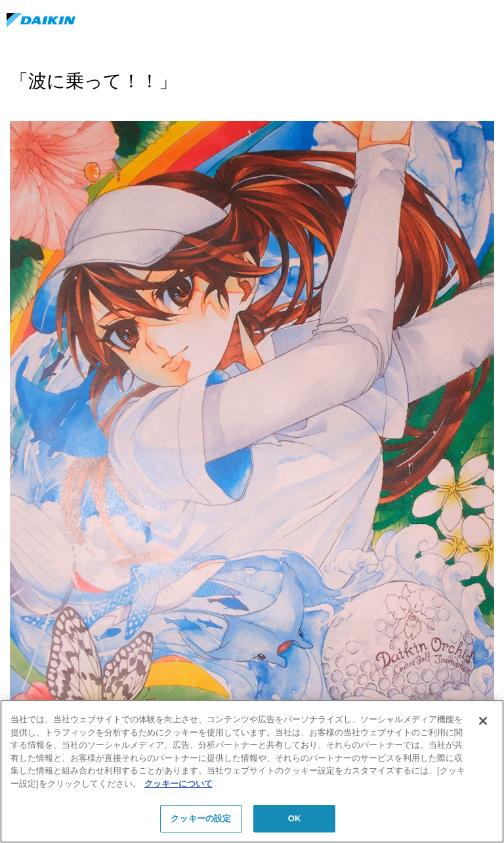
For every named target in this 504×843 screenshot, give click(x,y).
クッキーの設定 (201, 818)
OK (295, 818)
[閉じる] (483, 721)
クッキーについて (178, 784)
